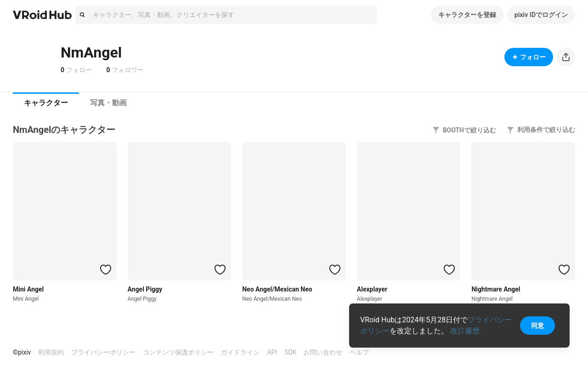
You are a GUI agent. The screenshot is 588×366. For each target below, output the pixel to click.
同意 (537, 326)
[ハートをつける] (106, 269)
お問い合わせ (323, 352)
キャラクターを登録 (467, 15)
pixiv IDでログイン (541, 15)
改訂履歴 (465, 331)
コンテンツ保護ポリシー (178, 352)
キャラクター (46, 103)
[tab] (46, 103)
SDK (290, 352)
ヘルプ (359, 352)
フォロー (529, 57)
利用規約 (51, 352)
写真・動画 (108, 103)
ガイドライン (240, 352)
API (272, 352)
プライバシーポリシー (103, 352)
